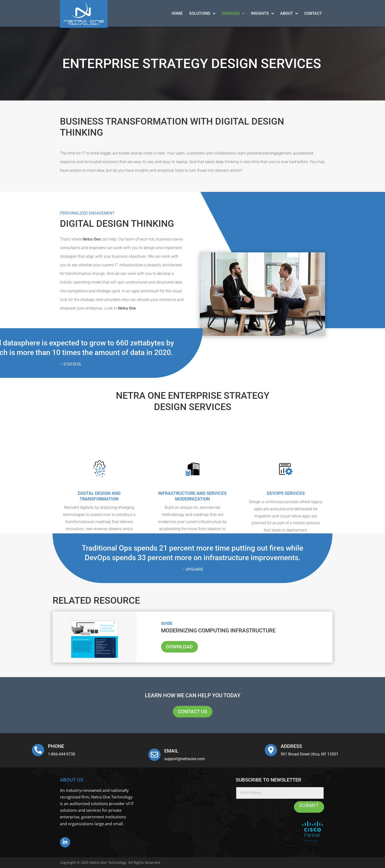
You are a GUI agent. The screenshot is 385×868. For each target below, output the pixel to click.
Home (177, 13)
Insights (262, 14)
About (289, 14)
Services (233, 14)
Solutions (202, 14)
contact (313, 13)
